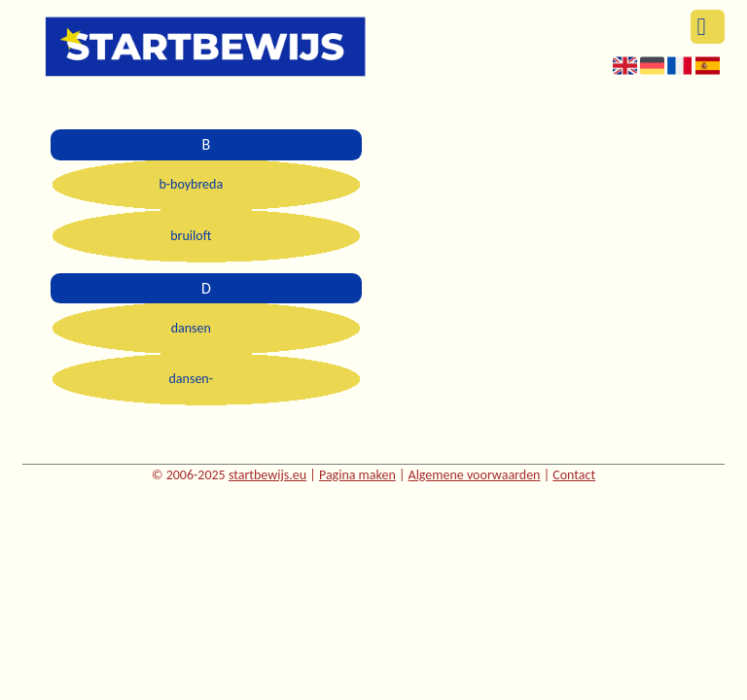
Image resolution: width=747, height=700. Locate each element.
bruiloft (191, 236)
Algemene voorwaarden (475, 475)
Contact (574, 475)
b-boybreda (191, 184)
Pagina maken (357, 475)
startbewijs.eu (267, 475)
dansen (191, 328)
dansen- (192, 379)
